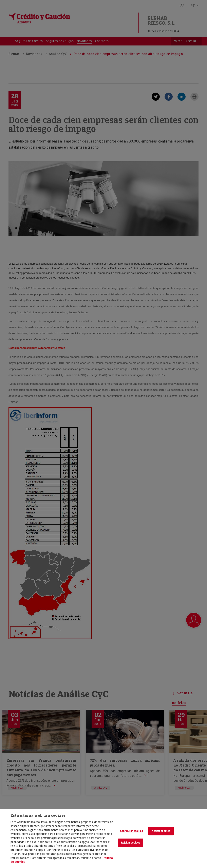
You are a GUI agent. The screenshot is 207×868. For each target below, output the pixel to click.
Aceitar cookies (161, 831)
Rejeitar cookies (131, 843)
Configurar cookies (131, 831)
